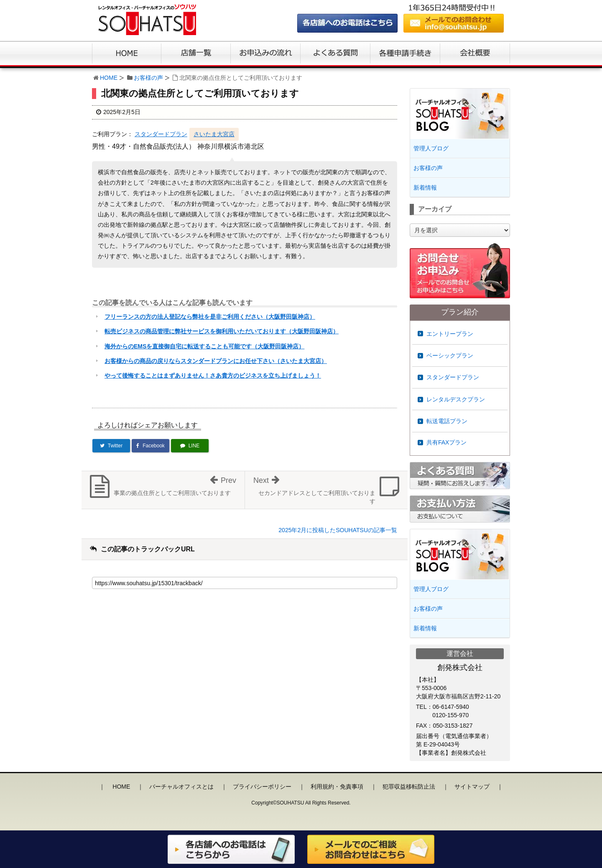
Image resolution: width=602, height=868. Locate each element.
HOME (109, 78)
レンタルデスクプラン (456, 399)
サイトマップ (472, 787)
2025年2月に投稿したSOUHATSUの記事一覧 (338, 530)
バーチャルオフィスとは (181, 787)
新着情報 (425, 188)
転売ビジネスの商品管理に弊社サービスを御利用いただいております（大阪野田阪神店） (222, 331)
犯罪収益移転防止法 (409, 787)
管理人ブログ (431, 148)
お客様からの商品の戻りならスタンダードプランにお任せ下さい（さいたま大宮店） (216, 361)
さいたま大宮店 (214, 134)
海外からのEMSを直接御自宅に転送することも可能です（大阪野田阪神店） (204, 346)
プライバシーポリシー (262, 787)
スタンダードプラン (161, 134)
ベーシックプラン (450, 355)
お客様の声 (148, 78)
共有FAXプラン (446, 442)
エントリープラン (450, 334)
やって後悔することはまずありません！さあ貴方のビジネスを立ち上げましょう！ (213, 376)
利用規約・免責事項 (337, 787)
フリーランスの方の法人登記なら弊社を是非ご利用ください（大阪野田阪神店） (210, 317)
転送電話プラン (447, 421)
